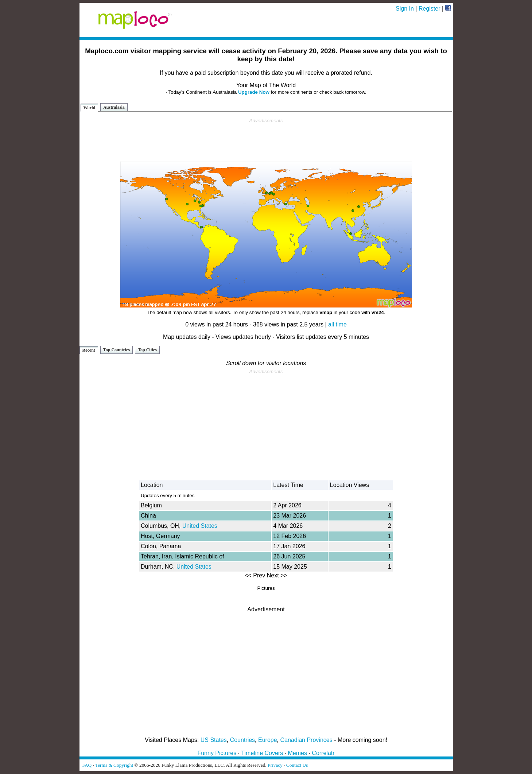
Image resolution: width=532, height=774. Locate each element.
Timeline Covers (262, 753)
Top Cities (147, 350)
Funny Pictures (217, 753)
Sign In (405, 9)
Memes (298, 753)
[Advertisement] (266, 140)
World (90, 108)
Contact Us (297, 765)
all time (337, 324)
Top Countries (117, 350)
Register (430, 9)
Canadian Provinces (306, 740)
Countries (242, 740)
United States (200, 526)
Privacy (275, 765)
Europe (268, 740)
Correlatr (323, 753)
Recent (89, 350)
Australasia (114, 107)
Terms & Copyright (114, 765)
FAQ (87, 765)
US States (214, 740)
